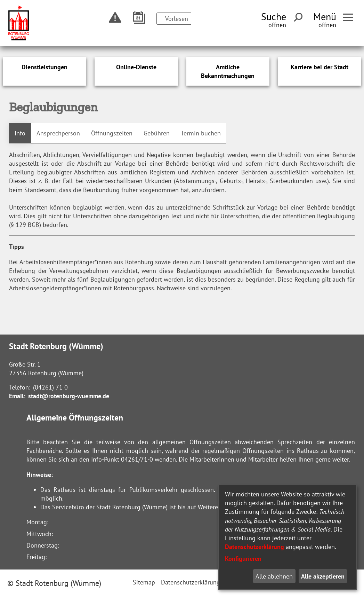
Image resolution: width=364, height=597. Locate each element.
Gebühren (157, 133)
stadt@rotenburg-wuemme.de (69, 396)
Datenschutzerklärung (254, 547)
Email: (17, 396)
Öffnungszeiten (112, 133)
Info (20, 133)
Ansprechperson (58, 133)
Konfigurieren (243, 559)
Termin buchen (201, 133)
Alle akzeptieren (323, 576)
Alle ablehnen (274, 576)
